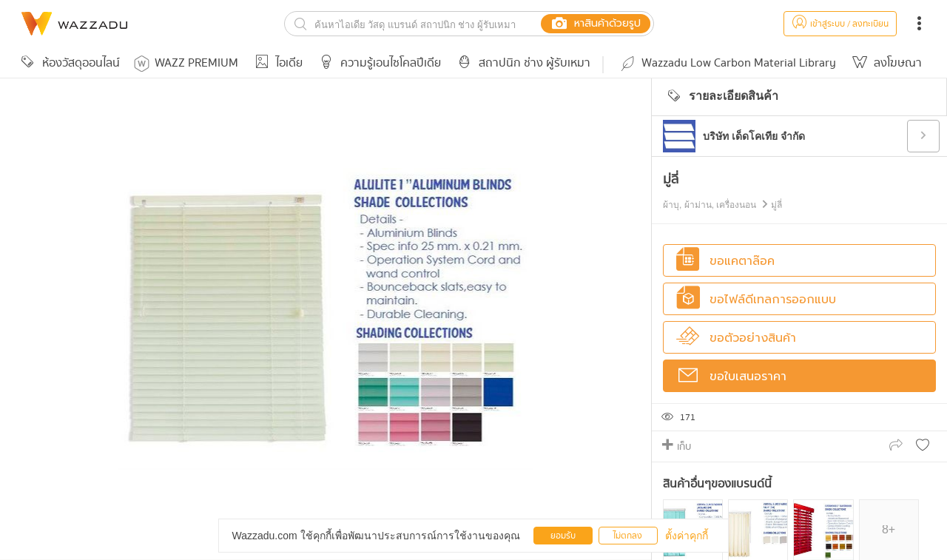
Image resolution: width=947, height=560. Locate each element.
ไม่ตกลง (628, 536)
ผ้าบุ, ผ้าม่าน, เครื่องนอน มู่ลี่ (722, 205)
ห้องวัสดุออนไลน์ (68, 63)
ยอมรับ (563, 536)
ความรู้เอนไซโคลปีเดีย (378, 63)
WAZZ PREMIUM (186, 63)
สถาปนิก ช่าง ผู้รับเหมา (522, 63)
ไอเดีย (276, 63)
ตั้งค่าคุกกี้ (687, 536)
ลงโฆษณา (885, 63)
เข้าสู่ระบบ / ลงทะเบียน (840, 24)
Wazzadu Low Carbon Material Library (727, 63)
